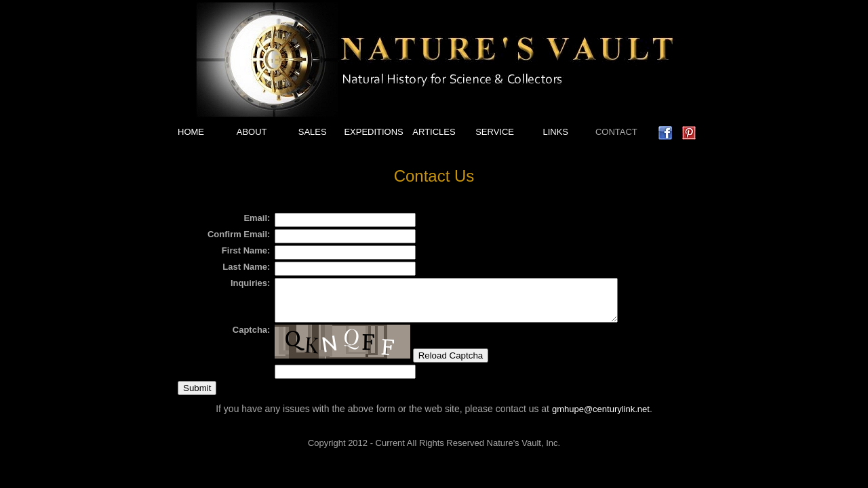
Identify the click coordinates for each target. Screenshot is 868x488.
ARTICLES (434, 132)
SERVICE (495, 132)
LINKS (555, 132)
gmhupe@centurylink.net (601, 417)
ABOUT (252, 132)
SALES (313, 132)
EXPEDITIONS (373, 132)
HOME (191, 132)
